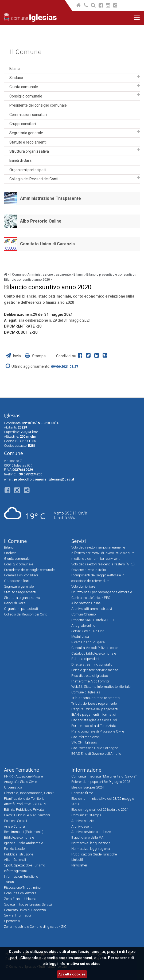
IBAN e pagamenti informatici (94, 714)
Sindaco (16, 78)
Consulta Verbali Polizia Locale (95, 648)
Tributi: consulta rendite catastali (96, 698)
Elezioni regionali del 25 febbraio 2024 (100, 810)
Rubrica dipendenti (86, 659)
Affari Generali (15, 860)
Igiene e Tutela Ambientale (24, 843)
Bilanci (15, 69)
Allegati (11, 320)
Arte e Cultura (14, 826)
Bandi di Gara (20, 160)
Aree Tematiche (22, 770)
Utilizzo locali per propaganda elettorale (102, 592)
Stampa (35, 356)
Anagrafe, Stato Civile (20, 782)
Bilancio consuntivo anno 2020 (27, 280)
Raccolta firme (82, 793)
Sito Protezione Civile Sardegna (95, 748)
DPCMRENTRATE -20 (23, 326)
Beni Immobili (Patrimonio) (24, 832)
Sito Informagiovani (86, 737)
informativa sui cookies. (80, 964)
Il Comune (26, 52)
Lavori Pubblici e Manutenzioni (27, 815)
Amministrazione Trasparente (50, 198)
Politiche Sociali (15, 821)
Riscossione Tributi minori (23, 887)
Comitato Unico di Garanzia (47, 244)
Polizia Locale (14, 849)
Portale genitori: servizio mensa (95, 670)
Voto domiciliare (83, 586)
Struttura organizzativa (29, 151)
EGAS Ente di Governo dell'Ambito (96, 754)
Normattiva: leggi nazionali (92, 843)
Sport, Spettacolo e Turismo (24, 865)
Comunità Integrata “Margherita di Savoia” (104, 776)
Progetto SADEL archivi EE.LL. (94, 620)
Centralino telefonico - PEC (91, 598)
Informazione (86, 770)
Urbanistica (13, 787)
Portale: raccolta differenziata (94, 726)
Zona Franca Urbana (20, 899)
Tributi (9, 882)
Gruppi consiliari (23, 124)
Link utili (77, 860)
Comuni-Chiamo (83, 614)
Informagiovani (15, 871)
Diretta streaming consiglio (92, 664)
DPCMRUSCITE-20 (21, 332)
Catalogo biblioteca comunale (94, 653)
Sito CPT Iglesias (84, 742)
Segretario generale (26, 133)
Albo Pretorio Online (41, 221)
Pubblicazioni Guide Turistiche (94, 854)
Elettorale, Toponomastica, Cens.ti (29, 793)
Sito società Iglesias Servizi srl (94, 720)
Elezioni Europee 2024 (87, 787)
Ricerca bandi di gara (88, 642)
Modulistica (80, 637)
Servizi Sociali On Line (88, 631)
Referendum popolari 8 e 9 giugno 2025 (101, 782)
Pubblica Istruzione (19, 854)
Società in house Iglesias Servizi (28, 904)
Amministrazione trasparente (49, 275)
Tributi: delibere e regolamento (94, 703)
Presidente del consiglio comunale (38, 105)
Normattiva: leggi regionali (91, 849)
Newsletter (79, 865)
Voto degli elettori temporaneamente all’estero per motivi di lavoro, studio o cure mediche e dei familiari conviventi (103, 553)
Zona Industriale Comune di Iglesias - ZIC (35, 927)
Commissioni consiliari (28, 115)
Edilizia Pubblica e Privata (24, 810)
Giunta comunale (24, 87)
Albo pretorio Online (86, 603)
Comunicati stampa (86, 815)
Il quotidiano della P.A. (88, 837)
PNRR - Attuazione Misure (23, 776)
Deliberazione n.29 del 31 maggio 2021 (38, 314)
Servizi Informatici (17, 915)
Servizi (79, 541)
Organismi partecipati (28, 170)
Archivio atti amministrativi (92, 609)
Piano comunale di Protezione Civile (98, 731)
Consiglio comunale (26, 96)
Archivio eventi (82, 826)
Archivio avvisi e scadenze (91, 832)
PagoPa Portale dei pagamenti (95, 709)
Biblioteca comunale (19, 837)
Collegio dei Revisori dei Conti (34, 179)
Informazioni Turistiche (21, 876)
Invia (14, 356)
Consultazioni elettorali (21, 893)
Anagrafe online (83, 626)
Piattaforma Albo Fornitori (91, 681)
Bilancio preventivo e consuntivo (110, 275)
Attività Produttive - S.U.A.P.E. (26, 804)
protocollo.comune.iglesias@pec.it (44, 479)
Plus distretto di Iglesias (90, 676)
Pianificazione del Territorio (24, 799)
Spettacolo (12, 921)
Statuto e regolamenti (28, 142)
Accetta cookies (72, 974)
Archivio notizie (82, 821)
